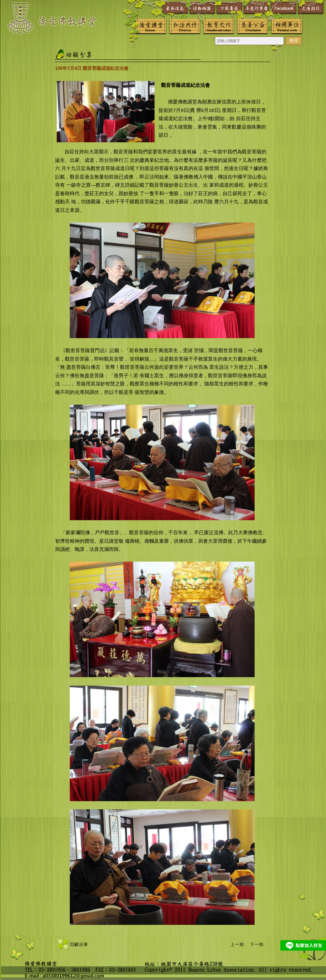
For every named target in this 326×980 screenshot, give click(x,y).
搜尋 (294, 40)
